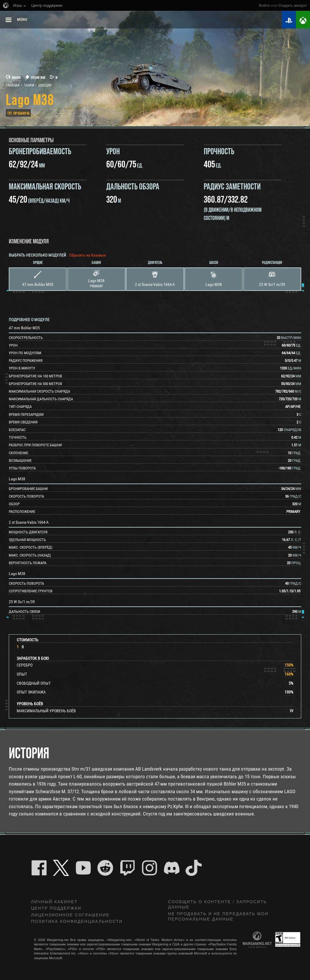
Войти (264, 5)
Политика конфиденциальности (77, 921)
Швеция (45, 85)
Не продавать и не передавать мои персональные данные (218, 917)
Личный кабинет (54, 902)
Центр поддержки (56, 908)
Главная (13, 85)
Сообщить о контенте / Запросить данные (217, 904)
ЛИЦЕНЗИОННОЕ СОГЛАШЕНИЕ (70, 915)
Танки (29, 85)
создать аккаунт (293, 5)
